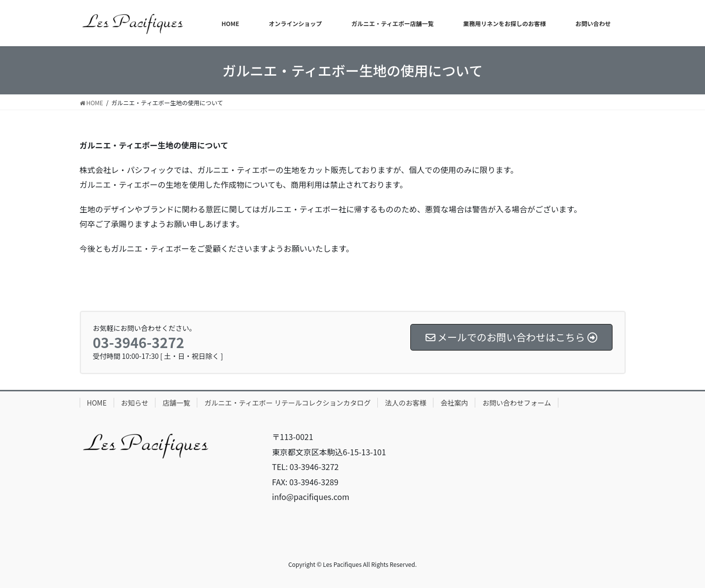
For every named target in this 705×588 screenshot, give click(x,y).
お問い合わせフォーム (517, 403)
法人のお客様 (405, 403)
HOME (97, 403)
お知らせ (135, 403)
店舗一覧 (176, 403)
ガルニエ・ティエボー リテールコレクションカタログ (287, 403)
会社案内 (454, 403)
